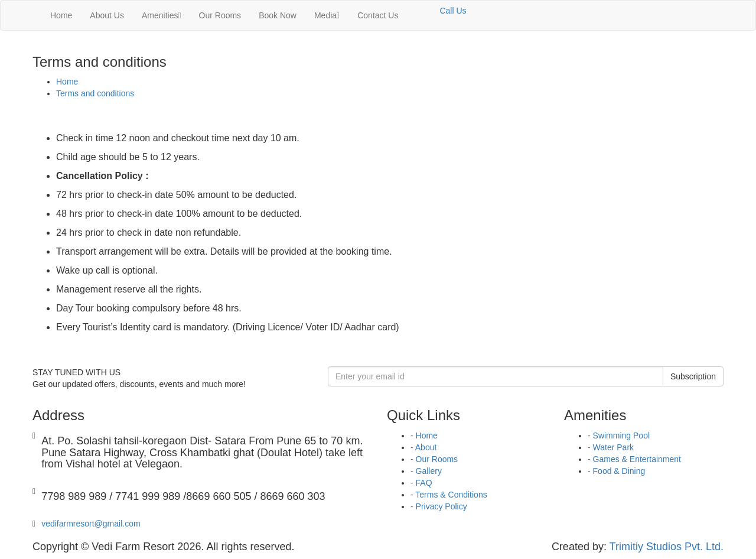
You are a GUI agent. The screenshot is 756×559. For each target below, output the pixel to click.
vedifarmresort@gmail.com (91, 524)
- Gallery (426, 471)
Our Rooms (220, 15)
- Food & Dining (616, 471)
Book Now (278, 15)
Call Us (453, 11)
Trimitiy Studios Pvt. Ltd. (667, 547)
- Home (424, 435)
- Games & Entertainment (634, 459)
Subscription (693, 376)
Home (61, 15)
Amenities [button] (162, 15)
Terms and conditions (95, 93)
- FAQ (421, 483)
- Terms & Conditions (449, 495)
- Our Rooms (434, 459)
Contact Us (378, 15)
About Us (107, 15)
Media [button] (327, 15)
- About (423, 447)
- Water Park (611, 447)
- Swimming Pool (619, 435)
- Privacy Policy (439, 506)
